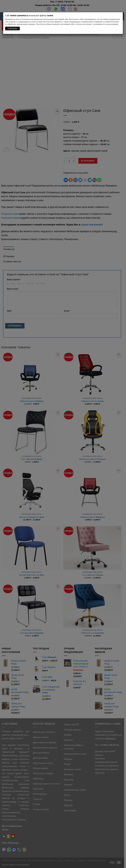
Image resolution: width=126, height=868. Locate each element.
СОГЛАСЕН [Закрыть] (12, 28)
